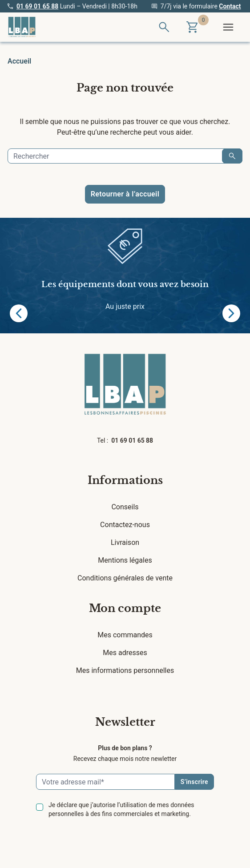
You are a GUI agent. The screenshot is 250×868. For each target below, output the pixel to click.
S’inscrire (194, 782)
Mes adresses (125, 653)
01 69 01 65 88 (37, 6)
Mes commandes (125, 635)
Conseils (125, 507)
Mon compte (125, 608)
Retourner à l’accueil (125, 194)
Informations (125, 480)
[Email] (105, 782)
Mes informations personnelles (125, 670)
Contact (230, 6)
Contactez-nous (125, 525)
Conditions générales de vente (125, 578)
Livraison (125, 542)
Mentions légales (125, 560)
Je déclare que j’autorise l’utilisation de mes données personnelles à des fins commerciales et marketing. (121, 809)
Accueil (19, 61)
